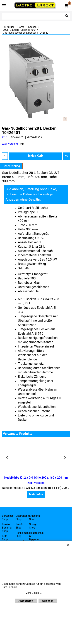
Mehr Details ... (34, 593)
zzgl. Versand (10, 144)
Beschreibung (11, 166)
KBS (5, 137)
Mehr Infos (36, 494)
